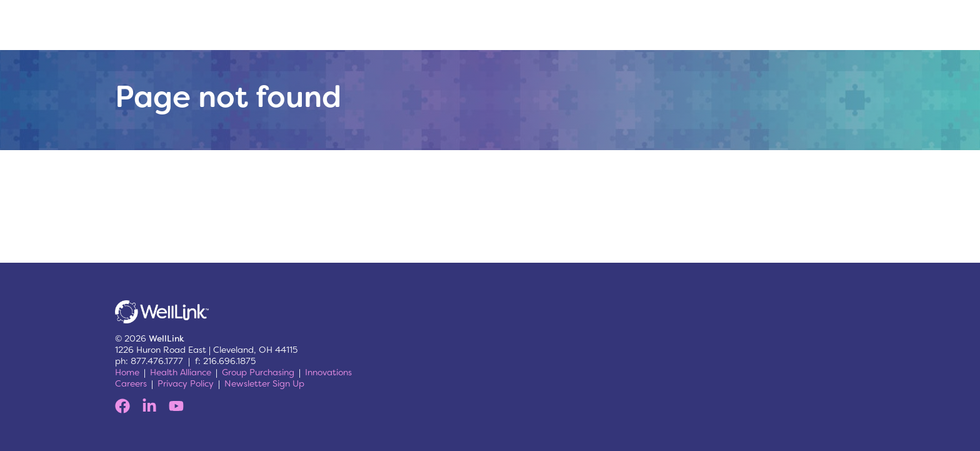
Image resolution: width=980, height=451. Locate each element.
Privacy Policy (186, 383)
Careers (131, 383)
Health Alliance (181, 372)
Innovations (328, 372)
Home (127, 372)
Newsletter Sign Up (264, 383)
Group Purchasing (258, 372)
